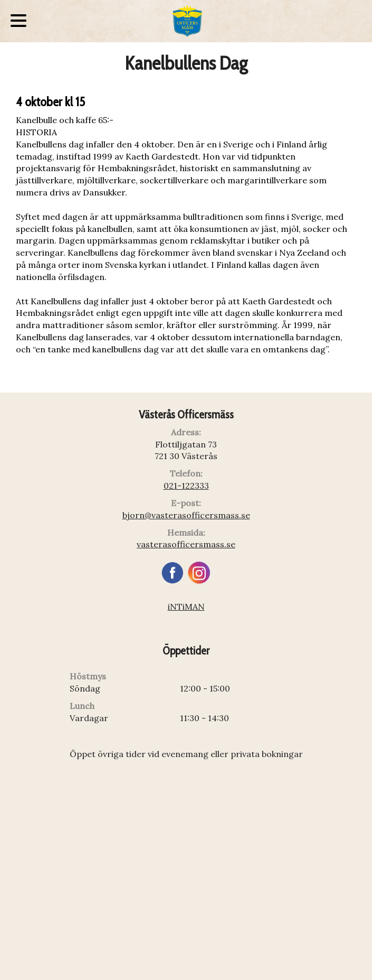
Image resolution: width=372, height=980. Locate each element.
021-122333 (186, 486)
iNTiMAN (186, 606)
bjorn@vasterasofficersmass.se (186, 515)
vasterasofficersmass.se (186, 544)
